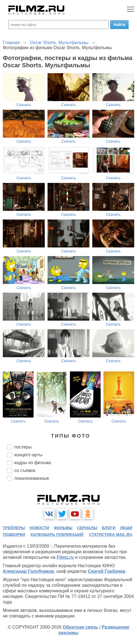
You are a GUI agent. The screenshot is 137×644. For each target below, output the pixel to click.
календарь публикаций (57, 535)
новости (39, 528)
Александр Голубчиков (28, 571)
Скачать (24, 105)
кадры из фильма (33, 463)
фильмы (63, 528)
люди (126, 528)
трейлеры (14, 528)
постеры (23, 447)
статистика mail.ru (111, 535)
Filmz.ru (65, 557)
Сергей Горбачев (107, 571)
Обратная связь (80, 627)
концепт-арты (28, 455)
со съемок (25, 470)
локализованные (32, 478)
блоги (108, 528)
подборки (14, 535)
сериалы (87, 528)
